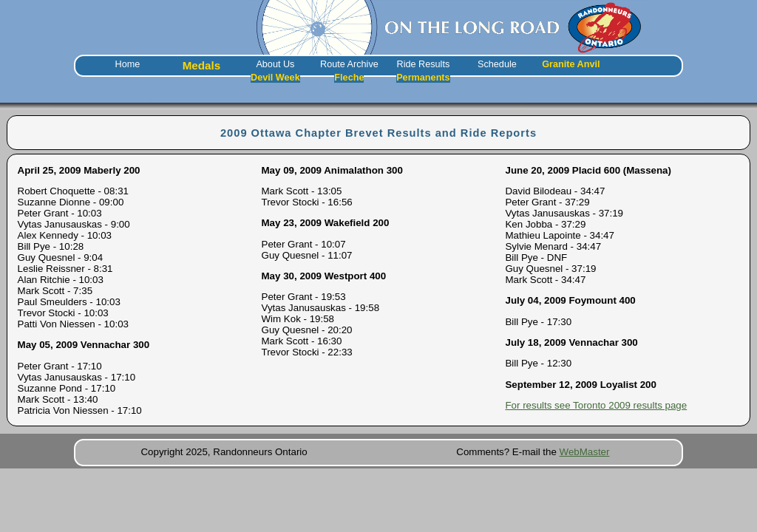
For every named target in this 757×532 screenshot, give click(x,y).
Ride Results (424, 64)
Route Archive (349, 64)
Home (128, 64)
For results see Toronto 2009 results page (596, 405)
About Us (275, 64)
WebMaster (585, 452)
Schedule (497, 64)
